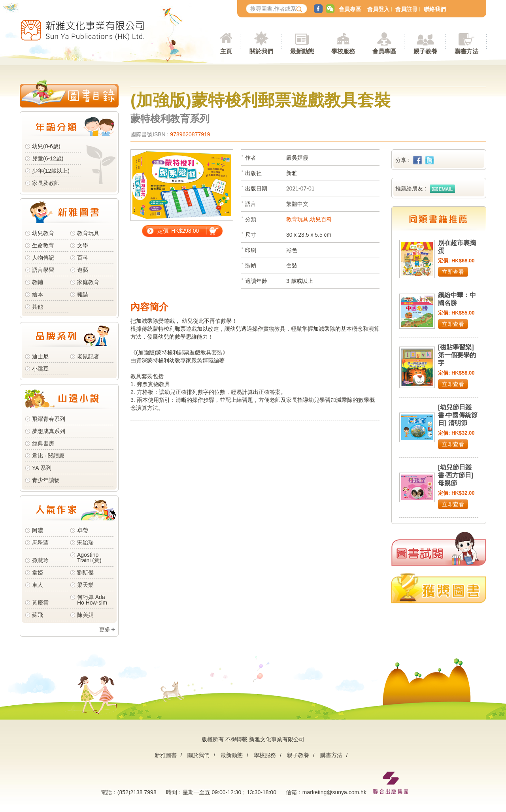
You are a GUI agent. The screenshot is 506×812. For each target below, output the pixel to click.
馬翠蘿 (40, 543)
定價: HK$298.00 (178, 231)
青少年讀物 (46, 480)
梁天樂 (85, 585)
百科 (83, 258)
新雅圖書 (166, 755)
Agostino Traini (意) (89, 558)
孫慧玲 (40, 560)
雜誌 (83, 294)
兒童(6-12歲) (49, 158)
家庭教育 (88, 282)
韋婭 (38, 573)
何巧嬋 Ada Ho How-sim (92, 600)
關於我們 (198, 755)
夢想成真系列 (49, 431)
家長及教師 (46, 183)
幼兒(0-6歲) (46, 146)
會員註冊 (406, 9)
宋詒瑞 (85, 543)
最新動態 (232, 755)
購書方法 (331, 755)
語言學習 (43, 270)
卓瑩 (83, 530)
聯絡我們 (435, 9)
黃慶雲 (40, 603)
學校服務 (343, 51)
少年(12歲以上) (51, 171)
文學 (83, 245)
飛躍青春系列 (49, 419)
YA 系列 (42, 468)
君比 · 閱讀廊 (48, 456)
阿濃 (38, 530)
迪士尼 (40, 356)
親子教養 (298, 755)
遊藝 (83, 270)
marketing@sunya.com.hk (334, 792)
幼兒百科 (321, 219)
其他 (38, 307)
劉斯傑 (85, 573)
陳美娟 (85, 615)
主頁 (226, 51)
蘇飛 (38, 615)
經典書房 (43, 443)
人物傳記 (43, 258)
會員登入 (378, 9)
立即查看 (453, 272)
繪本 (38, 294)
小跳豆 (40, 369)
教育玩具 (88, 233)
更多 (105, 629)
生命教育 (43, 245)
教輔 (38, 282)
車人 (38, 585)
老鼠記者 (88, 356)
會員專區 (350, 9)
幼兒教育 (43, 233)
